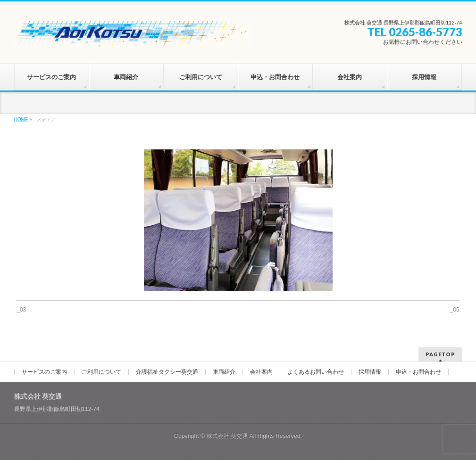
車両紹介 (224, 372)
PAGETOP (440, 354)
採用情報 (370, 372)
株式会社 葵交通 (227, 436)
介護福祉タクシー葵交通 (167, 372)
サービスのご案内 (44, 372)
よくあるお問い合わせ (316, 372)
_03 (21, 310)
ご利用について (101, 372)
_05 (455, 310)
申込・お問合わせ (418, 372)
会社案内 (261, 372)
